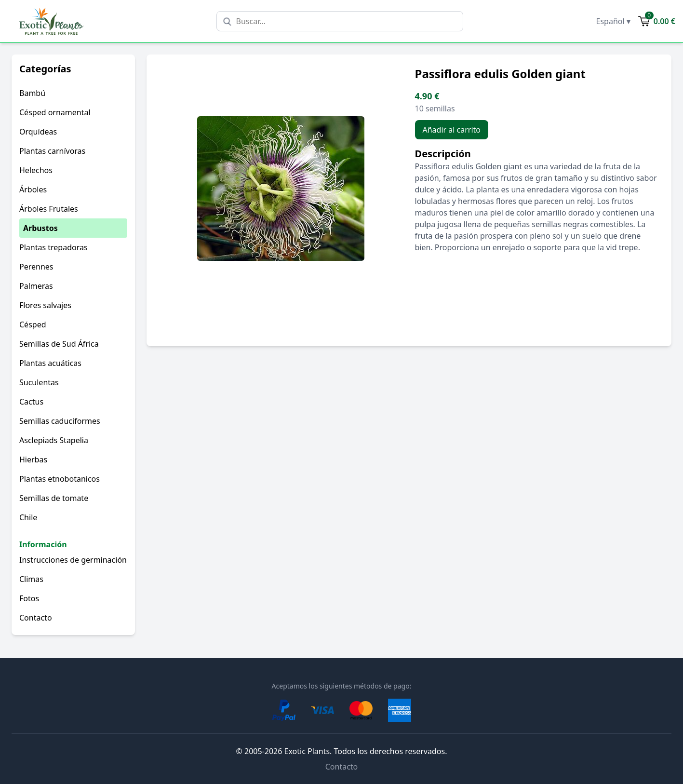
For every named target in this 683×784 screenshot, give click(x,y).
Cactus (31, 402)
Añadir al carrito (452, 130)
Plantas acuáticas (50, 363)
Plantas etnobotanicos (60, 479)
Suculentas (39, 382)
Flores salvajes (45, 305)
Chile (28, 517)
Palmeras (36, 286)
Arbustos (40, 228)
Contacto (36, 618)
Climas (31, 579)
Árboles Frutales (49, 209)
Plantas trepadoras (54, 247)
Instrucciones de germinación (73, 560)
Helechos (36, 170)
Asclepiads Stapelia (54, 440)
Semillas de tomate (54, 498)
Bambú (32, 93)
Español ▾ (613, 21)
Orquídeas (38, 132)
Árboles (33, 189)
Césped (33, 324)
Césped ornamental (55, 112)
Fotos (29, 598)
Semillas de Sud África (59, 344)
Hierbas (33, 460)
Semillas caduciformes (60, 421)
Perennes (36, 267)
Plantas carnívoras (52, 151)
